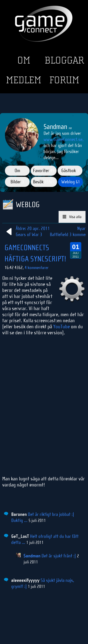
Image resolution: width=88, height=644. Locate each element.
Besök (44, 182)
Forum (64, 80)
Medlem (24, 80)
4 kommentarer (37, 268)
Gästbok (70, 171)
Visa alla (72, 217)
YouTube (62, 326)
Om (24, 60)
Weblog (71, 182)
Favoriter (44, 171)
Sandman (32, 556)
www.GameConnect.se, (64, 139)
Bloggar (64, 60)
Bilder (17, 182)
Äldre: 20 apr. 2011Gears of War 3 (27, 231)
